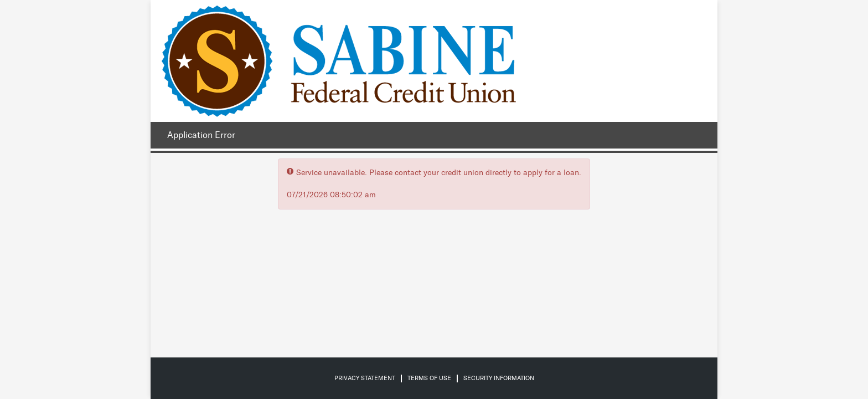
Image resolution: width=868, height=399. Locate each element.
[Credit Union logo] (339, 61)
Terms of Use (429, 378)
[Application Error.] (198, 135)
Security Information (499, 378)
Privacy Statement (365, 378)
